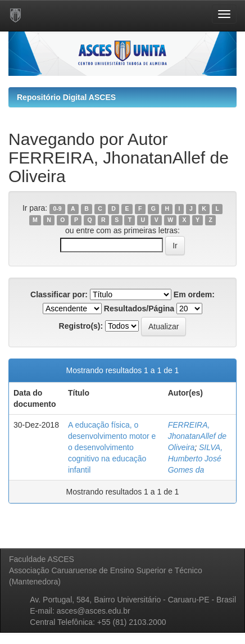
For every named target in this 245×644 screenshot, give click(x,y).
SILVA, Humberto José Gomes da (195, 459)
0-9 (57, 208)
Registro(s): (81, 326)
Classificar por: (59, 294)
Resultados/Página (139, 309)
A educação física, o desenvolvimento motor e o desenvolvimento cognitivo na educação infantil (112, 447)
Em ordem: (194, 294)
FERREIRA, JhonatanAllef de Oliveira (197, 436)
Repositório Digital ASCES (66, 97)
